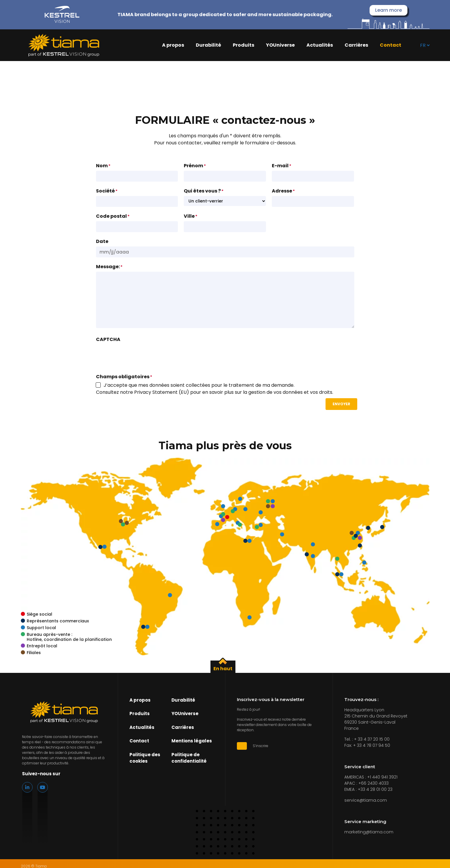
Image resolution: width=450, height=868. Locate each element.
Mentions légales (192, 741)
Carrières (356, 45)
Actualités (320, 45)
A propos (173, 45)
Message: (109, 267)
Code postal (113, 216)
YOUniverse (280, 45)
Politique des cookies (145, 758)
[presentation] (141, 356)
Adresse (283, 191)
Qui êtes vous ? (204, 191)
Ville (191, 216)
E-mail (282, 166)
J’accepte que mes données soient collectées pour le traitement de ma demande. (199, 385)
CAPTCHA (108, 339)
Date (102, 241)
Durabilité (208, 45)
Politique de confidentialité (189, 758)
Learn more (389, 10)
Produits (243, 45)
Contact (391, 45)
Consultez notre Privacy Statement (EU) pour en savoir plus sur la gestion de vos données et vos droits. (215, 392)
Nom (103, 166)
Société (107, 191)
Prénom (195, 166)
